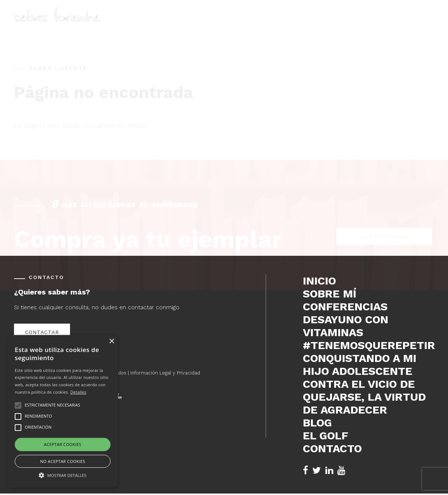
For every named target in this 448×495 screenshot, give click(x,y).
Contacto (418, 24)
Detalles (78, 392)
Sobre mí (265, 24)
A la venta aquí (384, 202)
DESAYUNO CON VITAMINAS (346, 326)
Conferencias (311, 24)
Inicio (233, 24)
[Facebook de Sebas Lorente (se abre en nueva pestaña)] (305, 470)
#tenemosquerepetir (368, 345)
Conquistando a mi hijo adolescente (360, 365)
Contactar (42, 332)
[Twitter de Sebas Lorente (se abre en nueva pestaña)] (317, 470)
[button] (63, 475)
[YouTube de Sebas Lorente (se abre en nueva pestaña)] (341, 470)
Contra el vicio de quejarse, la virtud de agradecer (364, 397)
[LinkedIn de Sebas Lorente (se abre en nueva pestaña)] (329, 470)
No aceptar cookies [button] (63, 461)
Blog (351, 24)
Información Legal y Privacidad (165, 373)
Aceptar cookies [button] (62, 444)
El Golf (380, 24)
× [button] (111, 341)
